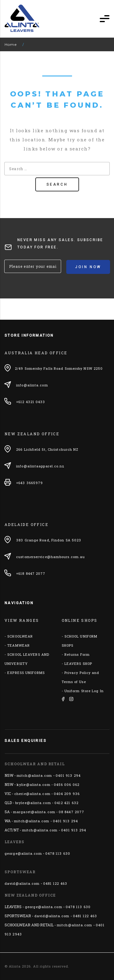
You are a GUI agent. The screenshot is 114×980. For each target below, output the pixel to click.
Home (11, 44)
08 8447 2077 (71, 812)
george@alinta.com (23, 853)
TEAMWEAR (19, 645)
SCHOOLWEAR (20, 636)
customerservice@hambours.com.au (50, 557)
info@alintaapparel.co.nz (40, 466)
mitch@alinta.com (35, 775)
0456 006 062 (67, 785)
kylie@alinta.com (34, 785)
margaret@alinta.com (34, 812)
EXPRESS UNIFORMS (26, 673)
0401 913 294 (68, 775)
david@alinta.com (22, 883)
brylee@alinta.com (33, 803)
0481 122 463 (55, 883)
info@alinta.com (32, 385)
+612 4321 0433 (31, 402)
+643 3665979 (29, 483)
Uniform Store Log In (84, 691)
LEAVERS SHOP (78, 663)
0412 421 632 (66, 803)
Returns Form (77, 654)
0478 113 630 (58, 853)
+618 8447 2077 (31, 573)
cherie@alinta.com (32, 794)
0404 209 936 (67, 794)
